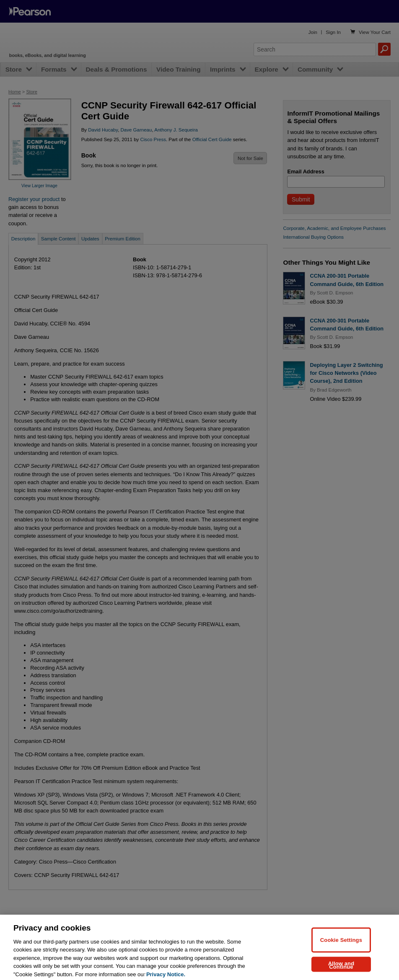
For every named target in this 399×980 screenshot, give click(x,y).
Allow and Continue (341, 972)
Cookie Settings (341, 947)
